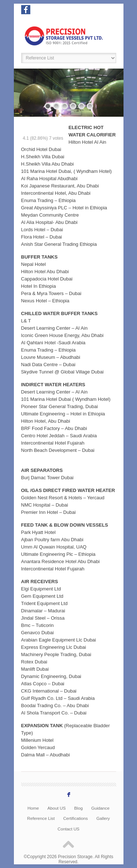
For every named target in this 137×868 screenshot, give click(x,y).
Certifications (76, 818)
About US (57, 808)
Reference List (41, 818)
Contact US (69, 829)
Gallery (103, 818)
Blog (78, 808)
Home (33, 808)
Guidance (100, 808)
